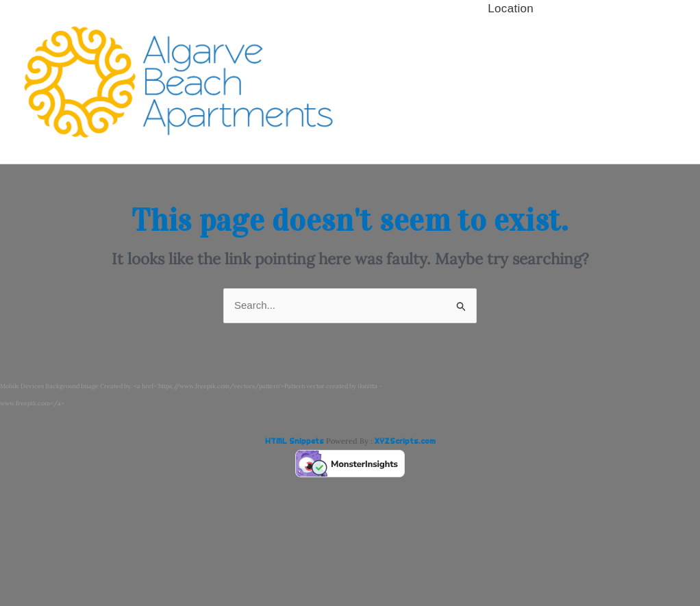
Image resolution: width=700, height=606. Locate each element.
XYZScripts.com (405, 441)
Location (511, 117)
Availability (511, 21)
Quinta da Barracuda (511, 45)
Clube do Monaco (511, 70)
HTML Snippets (295, 441)
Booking (511, 93)
